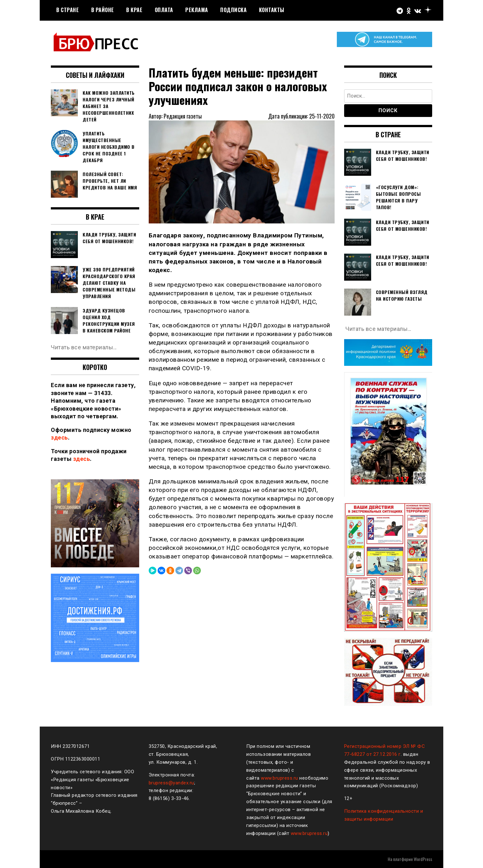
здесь (59, 437)
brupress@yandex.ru (171, 783)
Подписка (233, 10)
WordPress (423, 859)
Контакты (272, 10)
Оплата (164, 10)
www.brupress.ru (279, 778)
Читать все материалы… (84, 347)
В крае (134, 10)
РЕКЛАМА (197, 10)
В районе (103, 10)
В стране (68, 10)
